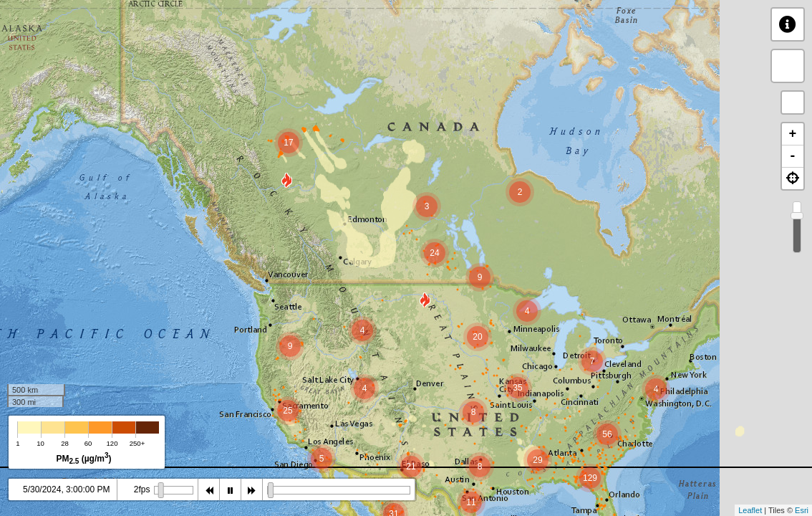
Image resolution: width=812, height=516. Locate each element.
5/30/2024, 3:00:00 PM (66, 489)
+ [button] (793, 134)
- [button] (793, 156)
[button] (793, 178)
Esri (802, 510)
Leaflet (750, 510)
